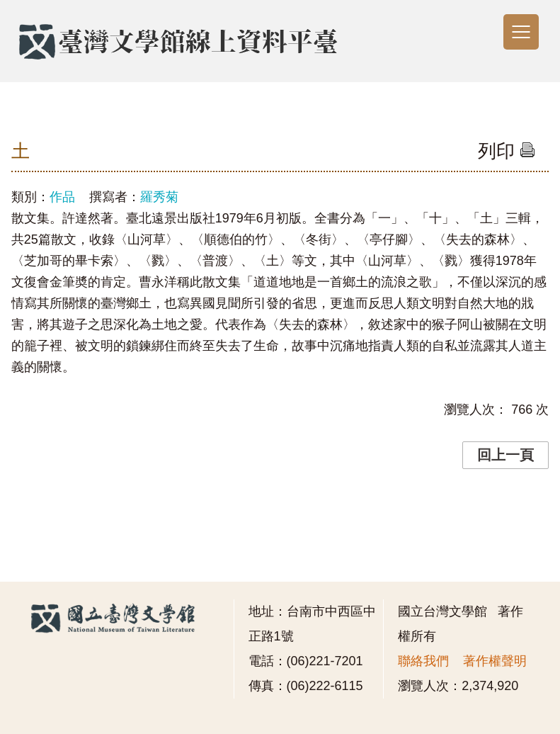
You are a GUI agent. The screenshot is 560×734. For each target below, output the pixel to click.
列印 (507, 151)
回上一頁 (505, 455)
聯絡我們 (423, 661)
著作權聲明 (495, 661)
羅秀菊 (159, 197)
